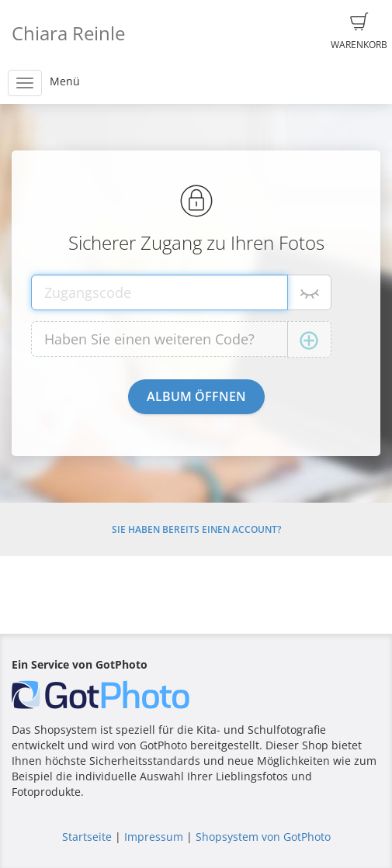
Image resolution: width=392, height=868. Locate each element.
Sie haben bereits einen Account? (196, 529)
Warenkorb (359, 32)
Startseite (87, 837)
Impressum (154, 837)
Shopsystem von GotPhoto (263, 837)
